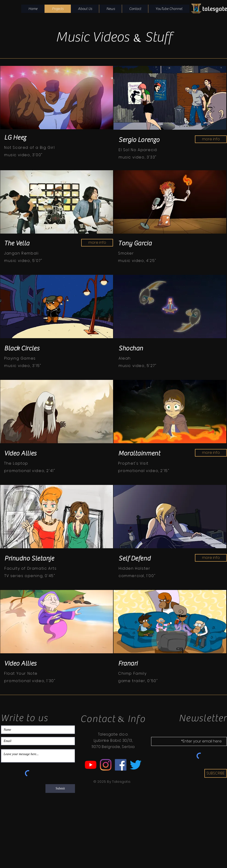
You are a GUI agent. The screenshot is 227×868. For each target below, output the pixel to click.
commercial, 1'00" (137, 576)
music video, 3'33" (138, 157)
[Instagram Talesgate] (106, 765)
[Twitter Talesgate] (136, 765)
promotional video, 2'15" (144, 471)
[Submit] (60, 789)
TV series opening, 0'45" (30, 576)
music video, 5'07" (23, 261)
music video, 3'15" (23, 366)
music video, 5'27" (138, 366)
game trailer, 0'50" (138, 681)
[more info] (211, 139)
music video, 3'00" (23, 155)
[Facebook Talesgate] (121, 765)
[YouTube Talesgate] (91, 765)
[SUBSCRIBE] (216, 773)
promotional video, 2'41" (30, 471)
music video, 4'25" (137, 261)
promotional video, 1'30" (30, 681)
